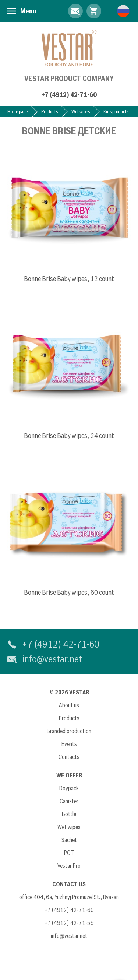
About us (69, 705)
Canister (69, 801)
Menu (28, 11)
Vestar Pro (69, 866)
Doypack (69, 788)
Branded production (69, 731)
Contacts (69, 757)
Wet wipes (81, 112)
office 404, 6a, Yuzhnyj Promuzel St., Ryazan (69, 897)
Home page (17, 112)
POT (69, 853)
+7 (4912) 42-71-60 (69, 95)
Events (69, 744)
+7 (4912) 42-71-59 (69, 923)
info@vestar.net (52, 659)
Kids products (116, 112)
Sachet (69, 840)
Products (49, 112)
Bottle (69, 814)
